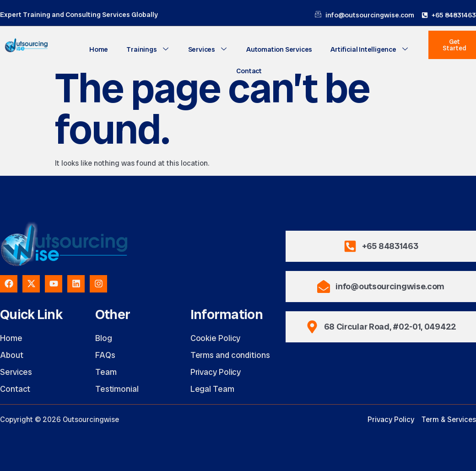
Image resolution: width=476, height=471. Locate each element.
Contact (249, 71)
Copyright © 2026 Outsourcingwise (59, 420)
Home (99, 49)
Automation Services (279, 49)
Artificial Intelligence (370, 49)
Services (208, 49)
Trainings (148, 49)
